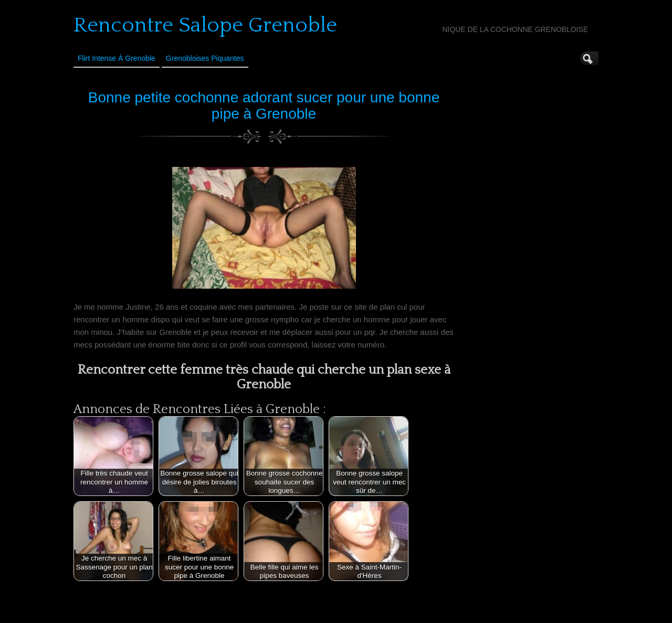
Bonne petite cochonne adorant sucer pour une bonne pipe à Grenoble (264, 105)
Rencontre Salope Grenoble (205, 25)
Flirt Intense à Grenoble (117, 58)
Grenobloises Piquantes (205, 58)
